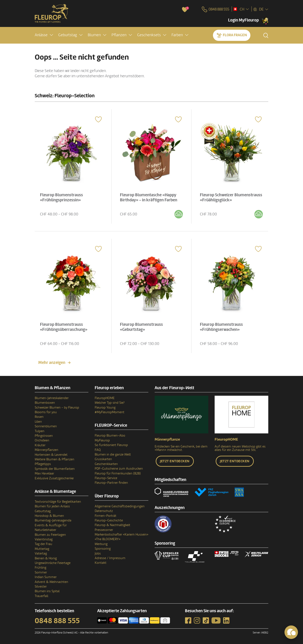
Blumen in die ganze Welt (113, 454)
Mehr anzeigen (52, 363)
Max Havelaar (44, 473)
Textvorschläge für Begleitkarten (58, 502)
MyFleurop (102, 440)
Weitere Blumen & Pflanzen (54, 459)
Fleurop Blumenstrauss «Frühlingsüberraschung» (64, 327)
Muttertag (42, 549)
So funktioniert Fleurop (111, 445)
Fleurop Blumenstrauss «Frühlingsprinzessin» (62, 197)
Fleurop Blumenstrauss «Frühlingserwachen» (222, 327)
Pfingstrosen (44, 436)
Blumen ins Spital (47, 591)
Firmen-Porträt (106, 516)
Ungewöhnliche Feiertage (53, 563)
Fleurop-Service (106, 478)
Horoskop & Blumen (49, 516)
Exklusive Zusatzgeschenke (54, 478)
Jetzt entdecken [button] (175, 461)
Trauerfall (41, 596)
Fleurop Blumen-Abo (110, 436)
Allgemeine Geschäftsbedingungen (120, 506)
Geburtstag (43, 511)
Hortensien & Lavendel (51, 455)
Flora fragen (235, 35)
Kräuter (40, 445)
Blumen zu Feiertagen (50, 535)
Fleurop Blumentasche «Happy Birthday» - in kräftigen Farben (149, 197)
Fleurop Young (105, 408)
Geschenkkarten (106, 464)
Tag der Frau (43, 544)
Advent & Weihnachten (51, 582)
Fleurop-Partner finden (111, 483)
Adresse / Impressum (110, 558)
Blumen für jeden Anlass (52, 506)
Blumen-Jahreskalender (52, 398)
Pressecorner (104, 530)
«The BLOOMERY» (108, 539)
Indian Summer (46, 577)
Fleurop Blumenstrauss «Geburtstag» (142, 327)
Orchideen (42, 440)
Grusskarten (103, 459)
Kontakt (101, 563)
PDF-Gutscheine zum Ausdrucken (119, 469)
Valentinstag (44, 539)
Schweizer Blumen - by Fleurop (57, 408)
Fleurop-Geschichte (109, 520)
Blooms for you (46, 412)
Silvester (41, 587)
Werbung (101, 544)
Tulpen (40, 431)
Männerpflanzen (47, 450)
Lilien (38, 422)
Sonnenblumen (46, 426)
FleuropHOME (105, 398)
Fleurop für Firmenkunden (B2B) (118, 473)
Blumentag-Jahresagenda (53, 520)
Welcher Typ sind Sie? (110, 403)
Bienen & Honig (46, 558)
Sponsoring (103, 549)
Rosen (39, 417)
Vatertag (41, 553)
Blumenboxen (45, 403)
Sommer (41, 572)
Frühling (41, 568)
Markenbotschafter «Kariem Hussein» (122, 534)
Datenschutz (104, 511)
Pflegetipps (43, 464)
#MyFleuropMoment (110, 412)
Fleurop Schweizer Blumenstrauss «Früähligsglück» (231, 197)
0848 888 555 (57, 621)
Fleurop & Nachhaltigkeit (112, 525)
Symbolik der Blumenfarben (55, 469)
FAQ (98, 450)
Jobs (98, 553)
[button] (44, 35)
